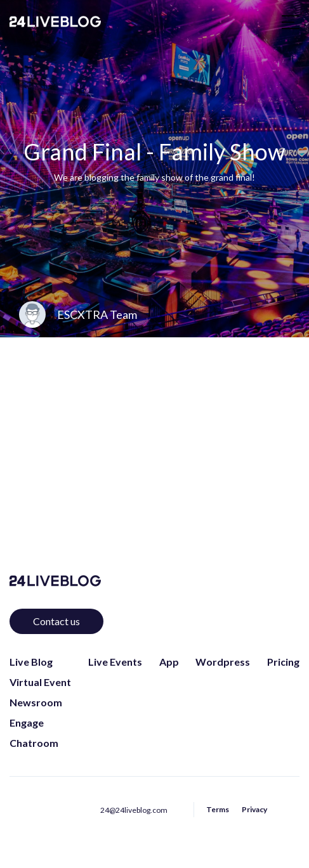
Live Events (115, 662)
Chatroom (34, 743)
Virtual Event (40, 682)
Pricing (283, 662)
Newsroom (36, 702)
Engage (27, 722)
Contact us (56, 621)
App (169, 662)
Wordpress (223, 662)
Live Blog (31, 662)
